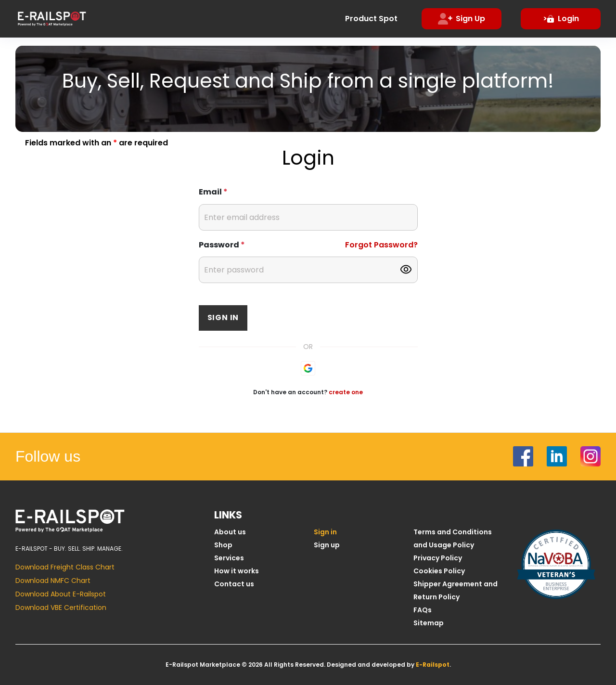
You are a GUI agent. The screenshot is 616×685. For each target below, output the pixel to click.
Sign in (223, 317)
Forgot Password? (381, 245)
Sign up (327, 545)
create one (346, 392)
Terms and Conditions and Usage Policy (453, 538)
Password (222, 245)
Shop (223, 545)
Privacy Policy (438, 558)
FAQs (423, 610)
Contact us (234, 584)
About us (230, 532)
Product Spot (371, 19)
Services (229, 558)
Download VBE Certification (61, 607)
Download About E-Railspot (61, 594)
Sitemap (429, 623)
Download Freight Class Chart (65, 567)
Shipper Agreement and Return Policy (456, 590)
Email (213, 192)
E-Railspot (433, 665)
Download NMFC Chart (53, 581)
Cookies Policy (439, 571)
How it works (237, 571)
